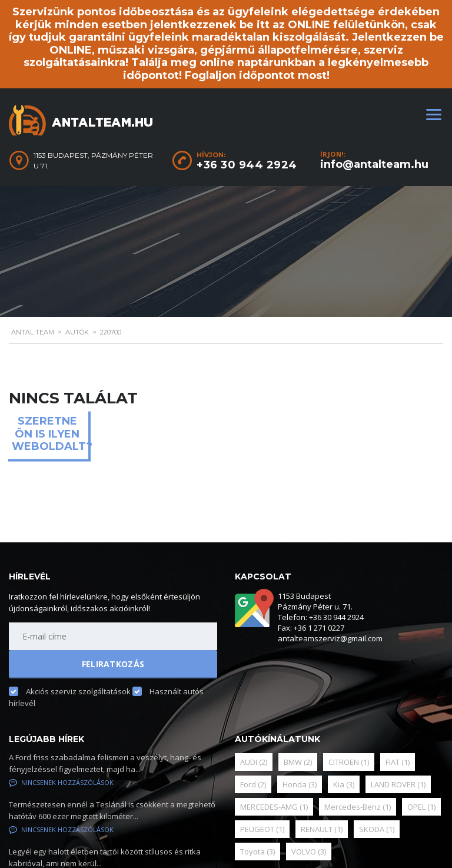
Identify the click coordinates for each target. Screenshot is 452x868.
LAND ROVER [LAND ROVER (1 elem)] (398, 784)
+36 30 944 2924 (247, 165)
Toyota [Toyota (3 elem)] (257, 852)
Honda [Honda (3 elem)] (300, 784)
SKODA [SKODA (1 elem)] (377, 829)
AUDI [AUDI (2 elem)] (254, 762)
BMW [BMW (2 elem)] (298, 762)
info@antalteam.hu (374, 164)
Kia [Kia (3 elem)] (344, 784)
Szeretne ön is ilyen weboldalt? (50, 434)
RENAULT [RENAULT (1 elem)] (322, 829)
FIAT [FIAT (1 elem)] (398, 762)
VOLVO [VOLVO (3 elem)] (309, 852)
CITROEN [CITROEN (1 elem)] (349, 762)
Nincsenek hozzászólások (61, 782)
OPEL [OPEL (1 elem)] (421, 807)
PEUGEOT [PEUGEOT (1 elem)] (262, 829)
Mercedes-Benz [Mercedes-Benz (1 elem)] (358, 807)
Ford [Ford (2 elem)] (253, 784)
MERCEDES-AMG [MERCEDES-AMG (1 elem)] (274, 807)
